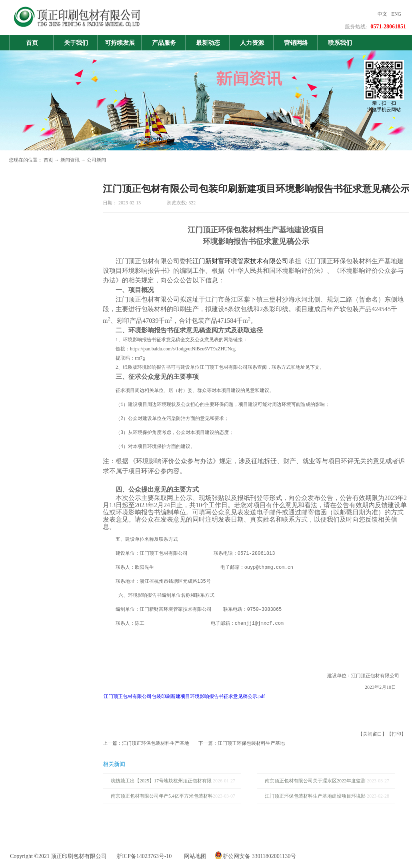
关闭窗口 (372, 734)
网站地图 (194, 856)
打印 (396, 734)
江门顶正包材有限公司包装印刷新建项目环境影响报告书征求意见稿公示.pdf (184, 696)
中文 (382, 14)
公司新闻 (96, 160)
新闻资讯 (70, 160)
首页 (32, 43)
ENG (396, 14)
